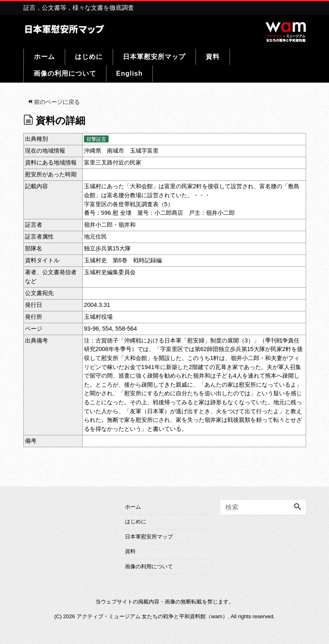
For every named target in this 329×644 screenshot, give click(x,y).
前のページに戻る (54, 102)
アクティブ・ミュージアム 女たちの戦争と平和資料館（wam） (152, 616)
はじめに (89, 57)
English (130, 73)
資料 (213, 57)
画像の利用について (65, 73)
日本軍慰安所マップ (154, 57)
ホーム (44, 57)
